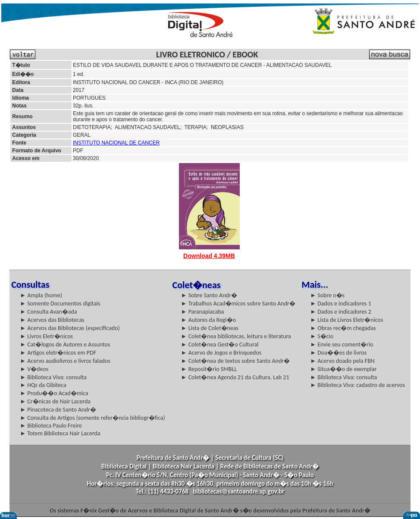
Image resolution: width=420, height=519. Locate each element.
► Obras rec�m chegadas (343, 328)
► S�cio (322, 336)
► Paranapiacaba (203, 312)
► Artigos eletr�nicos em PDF (58, 353)
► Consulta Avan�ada (48, 312)
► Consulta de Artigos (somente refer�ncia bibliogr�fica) (92, 418)
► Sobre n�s (327, 295)
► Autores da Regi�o (208, 320)
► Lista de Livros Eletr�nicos (346, 320)
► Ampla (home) (41, 295)
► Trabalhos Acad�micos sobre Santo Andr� (238, 304)
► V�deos (34, 369)
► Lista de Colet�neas (210, 328)
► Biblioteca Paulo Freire (51, 426)
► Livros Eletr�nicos (46, 336)
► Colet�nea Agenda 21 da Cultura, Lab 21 (235, 377)
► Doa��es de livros (338, 353)
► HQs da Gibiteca (43, 385)
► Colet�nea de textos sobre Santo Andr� (236, 361)
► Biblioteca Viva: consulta (53, 377)
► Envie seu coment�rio (342, 344)
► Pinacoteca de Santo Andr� (58, 410)
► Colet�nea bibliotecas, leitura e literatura (236, 336)
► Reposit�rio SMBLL (209, 369)
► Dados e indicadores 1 (341, 304)
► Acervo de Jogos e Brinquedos (221, 353)
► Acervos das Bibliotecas (52, 320)
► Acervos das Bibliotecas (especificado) (70, 328)
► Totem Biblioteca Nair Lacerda (60, 433)
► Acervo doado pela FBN (342, 361)
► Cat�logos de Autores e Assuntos (65, 344)
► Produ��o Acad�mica (54, 393)
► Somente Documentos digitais (60, 304)
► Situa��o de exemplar (343, 369)
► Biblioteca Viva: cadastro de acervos (357, 385)
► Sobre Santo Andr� (209, 295)
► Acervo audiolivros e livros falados (65, 361)
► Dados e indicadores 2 (341, 312)
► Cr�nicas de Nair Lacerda (55, 401)
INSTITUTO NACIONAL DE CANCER (116, 143)
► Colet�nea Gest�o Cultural (220, 344)
